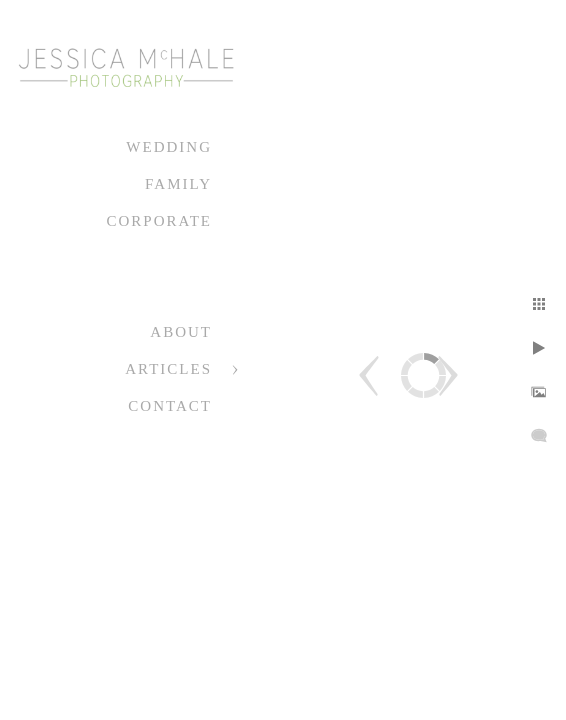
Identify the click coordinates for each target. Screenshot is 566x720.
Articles (168, 369)
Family (178, 184)
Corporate (159, 221)
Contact (170, 406)
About (181, 332)
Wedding (169, 147)
